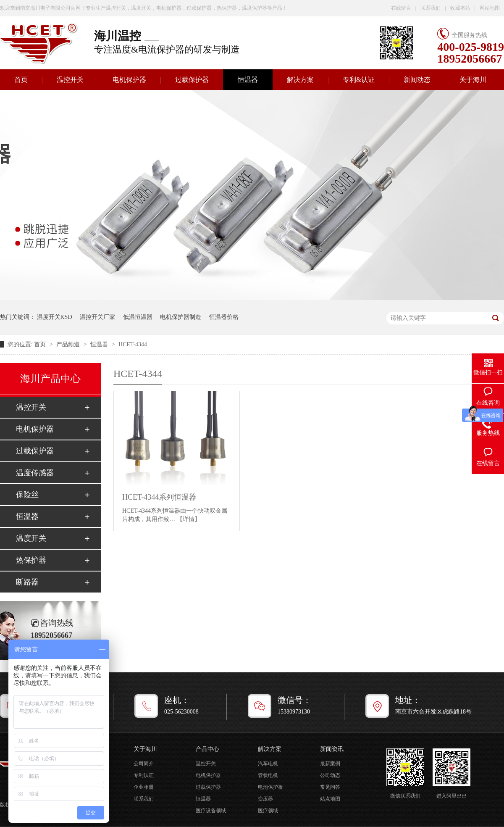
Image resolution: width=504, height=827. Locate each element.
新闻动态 (417, 80)
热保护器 (31, 560)
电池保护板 (270, 787)
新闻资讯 (332, 749)
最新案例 (330, 764)
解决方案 (300, 80)
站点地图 (330, 799)
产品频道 (69, 344)
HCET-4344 (133, 344)
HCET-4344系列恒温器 (159, 497)
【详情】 (189, 519)
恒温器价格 (224, 317)
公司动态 (330, 775)
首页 (41, 344)
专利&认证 (359, 80)
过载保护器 (192, 80)
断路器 (27, 582)
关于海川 (473, 80)
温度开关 (31, 538)
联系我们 (430, 8)
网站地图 (490, 8)
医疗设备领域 (211, 811)
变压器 (265, 799)
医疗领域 (268, 811)
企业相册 (144, 787)
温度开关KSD (55, 317)
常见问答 (330, 787)
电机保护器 (129, 80)
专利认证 (144, 775)
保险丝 (27, 495)
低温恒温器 (138, 317)
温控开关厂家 (97, 317)
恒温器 (248, 80)
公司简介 (144, 764)
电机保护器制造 (181, 317)
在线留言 (401, 8)
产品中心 (207, 749)
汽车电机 (268, 764)
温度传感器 (35, 473)
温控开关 (70, 80)
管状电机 (268, 775)
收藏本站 (460, 8)
